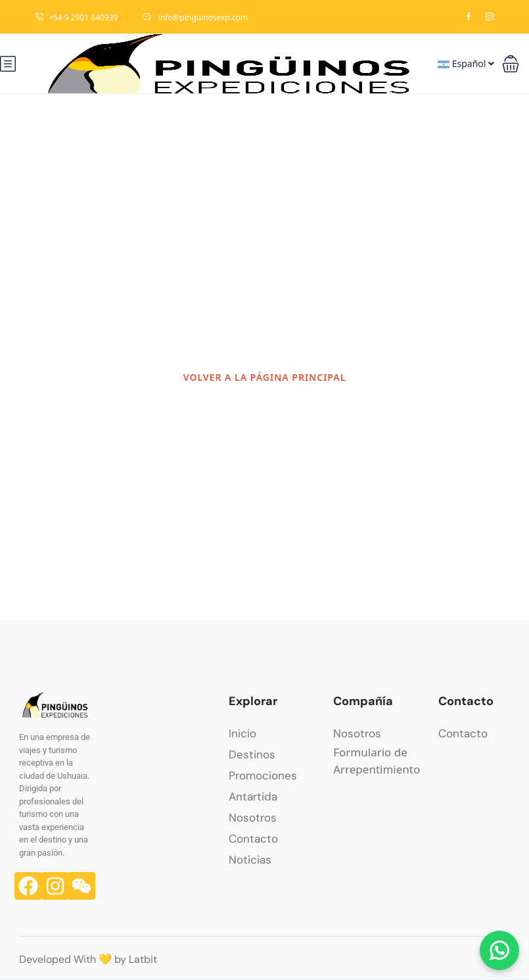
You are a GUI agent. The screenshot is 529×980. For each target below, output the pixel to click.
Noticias (250, 860)
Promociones (263, 775)
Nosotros (253, 818)
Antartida (253, 796)
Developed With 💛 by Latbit (88, 959)
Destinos (252, 754)
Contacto (253, 839)
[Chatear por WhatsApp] (499, 950)
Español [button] (466, 63)
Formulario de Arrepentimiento (377, 761)
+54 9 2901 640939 (76, 17)
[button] (511, 64)
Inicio (242, 733)
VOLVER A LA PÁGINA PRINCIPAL (265, 377)
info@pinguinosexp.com (195, 17)
